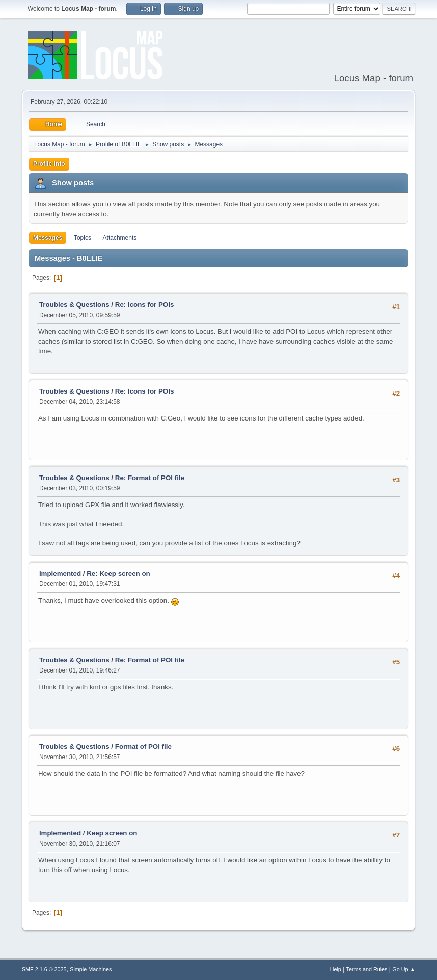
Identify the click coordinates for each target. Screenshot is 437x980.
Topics (83, 238)
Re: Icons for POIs (145, 305)
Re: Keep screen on (118, 573)
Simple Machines (91, 969)
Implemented (60, 573)
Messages (48, 238)
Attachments (120, 238)
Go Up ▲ (404, 969)
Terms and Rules (367, 969)
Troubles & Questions (74, 305)
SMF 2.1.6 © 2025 (44, 969)
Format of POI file (143, 747)
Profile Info (49, 164)
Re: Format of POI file (150, 478)
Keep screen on (112, 833)
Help (336, 969)
